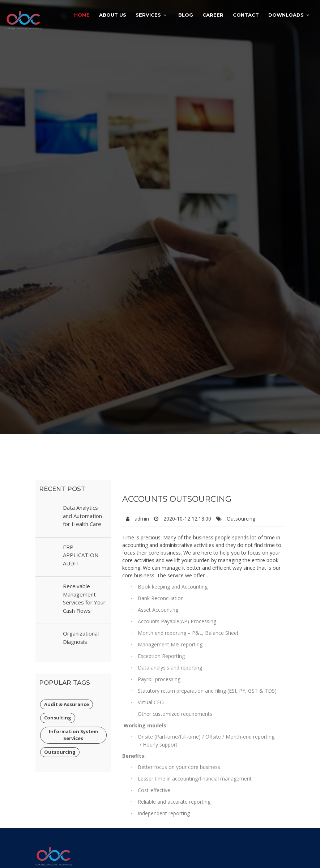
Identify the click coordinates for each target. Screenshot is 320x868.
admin (142, 519)
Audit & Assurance (67, 704)
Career (213, 15)
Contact (246, 15)
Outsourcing (60, 752)
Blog (186, 15)
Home (82, 15)
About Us (113, 15)
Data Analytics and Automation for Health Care (82, 516)
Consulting (58, 718)
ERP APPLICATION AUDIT (81, 555)
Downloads (286, 15)
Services (148, 15)
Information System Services (73, 735)
